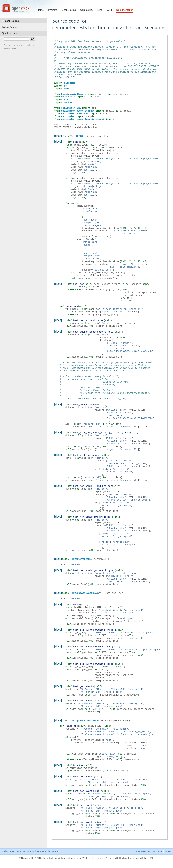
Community (87, 10)
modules (141, 847)
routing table (155, 847)
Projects (53, 10)
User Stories (69, 10)
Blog (100, 10)
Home (40, 10)
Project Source (11, 27)
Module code (49, 847)
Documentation (125, 10)
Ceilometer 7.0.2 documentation (20, 847)
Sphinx (145, 854)
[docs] (58, 136)
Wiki (109, 10)
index (168, 847)
